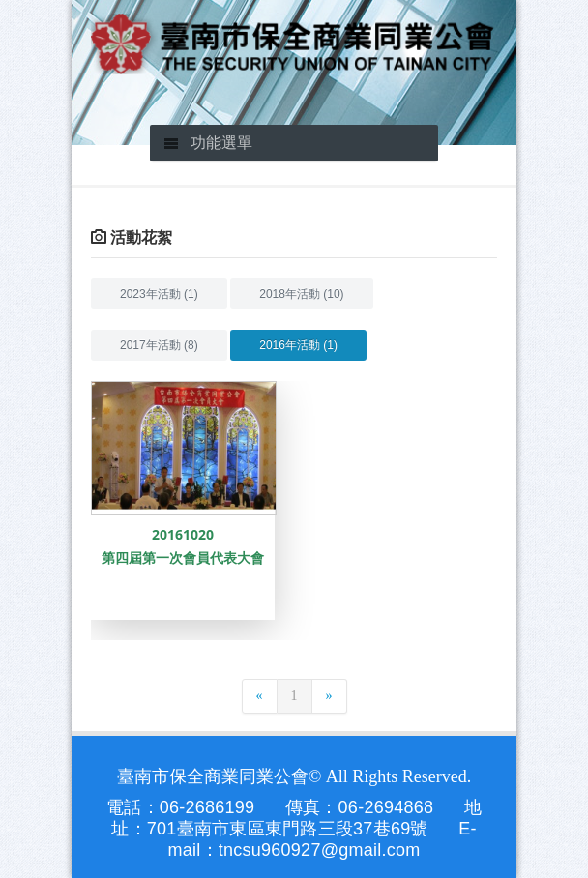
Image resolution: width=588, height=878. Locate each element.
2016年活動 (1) (298, 345)
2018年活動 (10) (301, 294)
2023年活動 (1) (159, 294)
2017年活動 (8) (159, 345)
